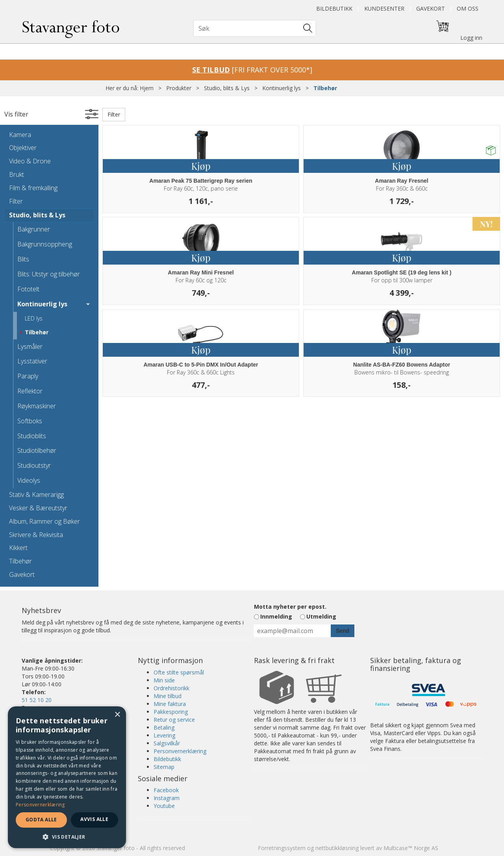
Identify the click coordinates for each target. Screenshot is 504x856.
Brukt (17, 174)
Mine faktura (170, 704)
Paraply (28, 376)
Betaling (164, 727)
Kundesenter (384, 8)
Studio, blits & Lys (227, 88)
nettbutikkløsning (337, 848)
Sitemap (164, 767)
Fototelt (28, 289)
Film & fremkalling (33, 188)
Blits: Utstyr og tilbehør (49, 274)
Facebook (166, 790)
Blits (23, 259)
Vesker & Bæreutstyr (38, 508)
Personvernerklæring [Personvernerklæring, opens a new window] (40, 805)
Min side (164, 680)
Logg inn (471, 38)
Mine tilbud (168, 696)
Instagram (167, 798)
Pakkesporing (171, 712)
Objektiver (23, 148)
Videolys (29, 480)
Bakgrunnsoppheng (45, 244)
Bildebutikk (334, 8)
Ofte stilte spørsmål (179, 672)
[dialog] (67, 777)
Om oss (468, 8)
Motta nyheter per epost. (290, 607)
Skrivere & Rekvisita (36, 535)
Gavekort (431, 8)
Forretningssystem (282, 848)
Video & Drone (30, 161)
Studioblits (32, 436)
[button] (67, 837)
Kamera (20, 135)
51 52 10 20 (37, 700)
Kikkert (18, 548)
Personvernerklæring (180, 751)
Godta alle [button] (41, 820)
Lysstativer (32, 361)
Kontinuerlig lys (282, 88)
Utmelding (321, 616)
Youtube (164, 806)
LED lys (34, 318)
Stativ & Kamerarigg (36, 495)
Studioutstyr (34, 465)
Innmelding (276, 616)
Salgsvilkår (167, 743)
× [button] (117, 715)
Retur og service (174, 720)
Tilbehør (325, 88)
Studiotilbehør (37, 450)
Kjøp (201, 166)
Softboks (30, 421)
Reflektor (30, 391)
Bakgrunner (34, 229)
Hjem (147, 88)
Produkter (179, 88)
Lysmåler (30, 346)
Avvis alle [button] (94, 819)
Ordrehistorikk (171, 688)
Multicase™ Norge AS (411, 848)
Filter (16, 201)
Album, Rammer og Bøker (44, 521)
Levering (164, 735)
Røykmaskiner (37, 406)
